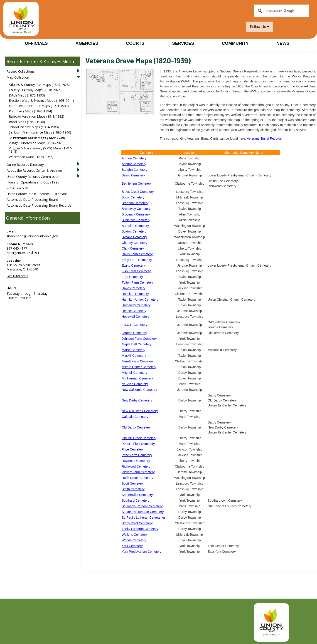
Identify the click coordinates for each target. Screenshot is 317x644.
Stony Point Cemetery (137, 523)
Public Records (18, 188)
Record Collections (21, 71)
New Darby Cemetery (137, 400)
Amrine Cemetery (134, 158)
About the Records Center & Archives (34, 170)
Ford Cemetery (132, 277)
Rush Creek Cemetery (137, 478)
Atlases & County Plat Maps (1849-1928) (39, 85)
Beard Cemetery (133, 175)
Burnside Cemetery (135, 226)
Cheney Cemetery (134, 243)
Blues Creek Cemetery (138, 192)
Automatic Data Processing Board (32, 199)
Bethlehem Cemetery (137, 183)
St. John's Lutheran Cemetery (143, 512)
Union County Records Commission (33, 177)
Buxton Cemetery (134, 231)
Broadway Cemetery (136, 209)
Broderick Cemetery (136, 214)
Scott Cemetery (133, 483)
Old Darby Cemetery (136, 427)
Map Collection (18, 77)
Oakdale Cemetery (135, 417)
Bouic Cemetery (133, 197)
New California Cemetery (139, 390)
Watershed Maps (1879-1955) (31, 157)
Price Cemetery (133, 449)
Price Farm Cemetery (137, 455)
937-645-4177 (17, 248)
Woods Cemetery (134, 540)
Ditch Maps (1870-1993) (27, 95)
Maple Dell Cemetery (136, 344)
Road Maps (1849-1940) (27, 122)
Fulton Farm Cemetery (138, 282)
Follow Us (260, 27)
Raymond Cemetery (136, 461)
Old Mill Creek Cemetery (139, 438)
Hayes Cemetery (133, 288)
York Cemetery (132, 546)
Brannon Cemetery (135, 203)
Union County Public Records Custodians (37, 194)
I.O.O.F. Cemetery (134, 325)
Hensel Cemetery (134, 311)
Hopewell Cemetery (135, 317)
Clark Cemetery (133, 248)
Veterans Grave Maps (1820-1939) (39, 138)
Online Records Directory (25, 165)
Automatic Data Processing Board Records (39, 205)
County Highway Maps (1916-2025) (35, 90)
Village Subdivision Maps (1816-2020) (37, 143)
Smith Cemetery (133, 489)
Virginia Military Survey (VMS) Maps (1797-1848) (40, 150)
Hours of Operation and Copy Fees (33, 182)
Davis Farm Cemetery (137, 254)
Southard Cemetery (135, 500)
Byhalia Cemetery (134, 237)
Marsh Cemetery (133, 350)
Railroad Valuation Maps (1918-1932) (37, 116)
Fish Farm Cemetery (136, 271)
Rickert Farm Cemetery (138, 472)
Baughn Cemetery (134, 170)
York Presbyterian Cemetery (141, 552)
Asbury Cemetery (134, 164)
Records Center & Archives (34, 61)
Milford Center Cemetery (139, 367)
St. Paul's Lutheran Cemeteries (144, 518)
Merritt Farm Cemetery (138, 361)
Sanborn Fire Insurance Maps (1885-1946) (40, 132)
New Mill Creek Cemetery (140, 411)
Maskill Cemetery (134, 356)
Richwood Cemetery (136, 466)
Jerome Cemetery (134, 333)
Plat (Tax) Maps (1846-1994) (30, 111)
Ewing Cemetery (133, 265)
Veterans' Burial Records (264, 139)
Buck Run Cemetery (136, 220)
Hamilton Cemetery (135, 294)
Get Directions (17, 276)
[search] (281, 11)
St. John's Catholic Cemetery (142, 506)
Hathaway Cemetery (136, 305)
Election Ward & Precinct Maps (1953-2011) (41, 100)
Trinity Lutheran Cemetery (140, 529)
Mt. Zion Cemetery (135, 384)
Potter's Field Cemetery (138, 444)
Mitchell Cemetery (134, 373)
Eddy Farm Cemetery (137, 260)
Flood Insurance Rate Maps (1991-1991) (39, 106)
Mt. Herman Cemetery (137, 378)
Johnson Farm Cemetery (139, 339)
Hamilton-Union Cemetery (140, 300)
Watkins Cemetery (135, 535)
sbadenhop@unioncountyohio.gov (32, 236)
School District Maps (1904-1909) (34, 127)
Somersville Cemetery (137, 495)
